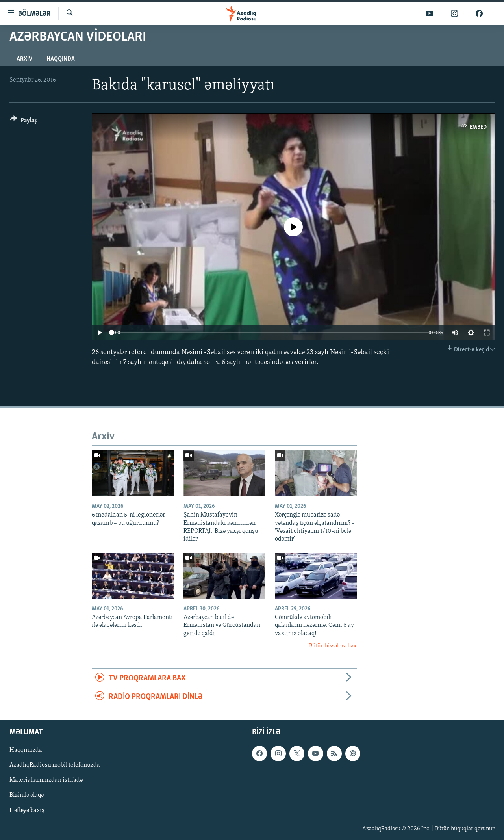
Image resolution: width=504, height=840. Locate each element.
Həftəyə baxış (27, 810)
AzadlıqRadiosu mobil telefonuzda (55, 766)
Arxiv (24, 59)
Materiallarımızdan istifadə (46, 781)
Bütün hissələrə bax (333, 646)
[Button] (23, 122)
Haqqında (61, 59)
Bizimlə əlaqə (27, 795)
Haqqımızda (26, 751)
